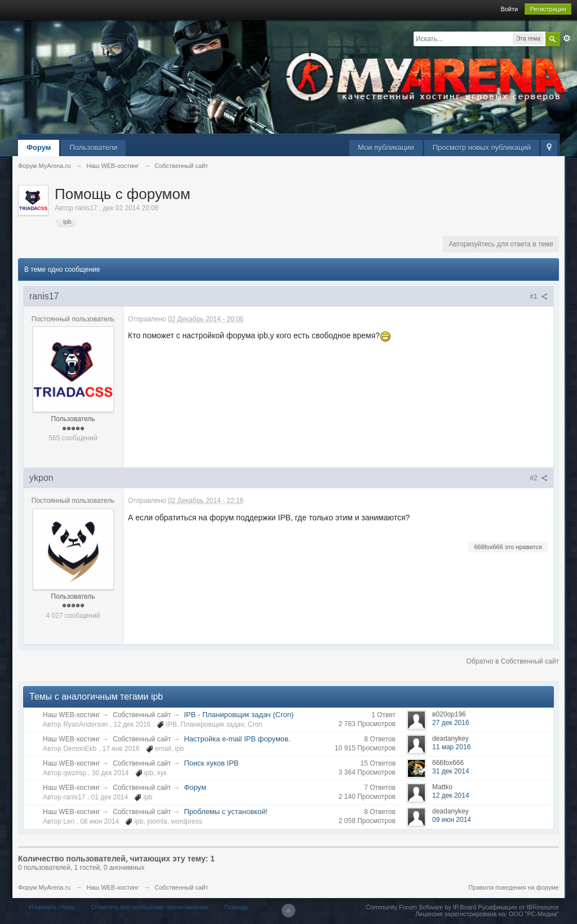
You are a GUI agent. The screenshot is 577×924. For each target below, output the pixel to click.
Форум (39, 147)
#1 (539, 297)
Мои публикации (386, 147)
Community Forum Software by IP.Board (421, 907)
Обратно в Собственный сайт (513, 661)
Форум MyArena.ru (44, 887)
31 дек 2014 (451, 771)
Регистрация (548, 9)
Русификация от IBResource (518, 907)
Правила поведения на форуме (514, 887)
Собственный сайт (142, 715)
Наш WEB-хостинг (71, 715)
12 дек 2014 (451, 795)
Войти (509, 9)
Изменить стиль (52, 907)
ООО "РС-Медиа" (534, 914)
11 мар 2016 (451, 747)
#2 (539, 478)
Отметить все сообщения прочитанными (150, 907)
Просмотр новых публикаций (482, 147)
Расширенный (567, 38)
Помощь (236, 907)
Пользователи (93, 147)
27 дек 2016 (451, 723)
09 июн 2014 (452, 820)
